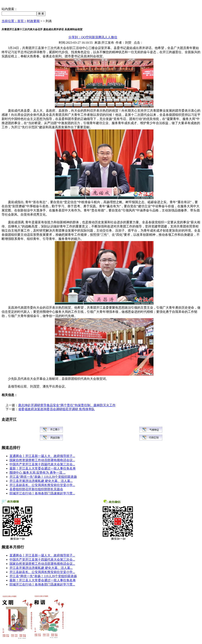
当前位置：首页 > (14, 21)
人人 (108, 37)
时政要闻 (33, 21)
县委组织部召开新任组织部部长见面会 (36, 489)
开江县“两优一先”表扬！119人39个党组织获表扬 (43, 477)
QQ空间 (87, 37)
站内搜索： (9, 9)
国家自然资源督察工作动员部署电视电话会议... (42, 460)
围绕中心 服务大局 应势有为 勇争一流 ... (37, 473)
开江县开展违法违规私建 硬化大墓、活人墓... (41, 481)
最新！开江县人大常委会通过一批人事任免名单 (43, 468)
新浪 (95, 37)
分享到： (75, 37)
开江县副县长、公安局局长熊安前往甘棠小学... (42, 485)
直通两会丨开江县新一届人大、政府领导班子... (42, 456)
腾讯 (101, 37)
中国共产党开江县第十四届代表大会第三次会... (42, 464)
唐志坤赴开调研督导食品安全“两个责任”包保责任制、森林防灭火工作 (67, 405)
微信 (114, 37)
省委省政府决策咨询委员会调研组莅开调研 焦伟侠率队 (56, 409)
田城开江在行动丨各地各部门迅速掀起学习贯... (42, 493)
